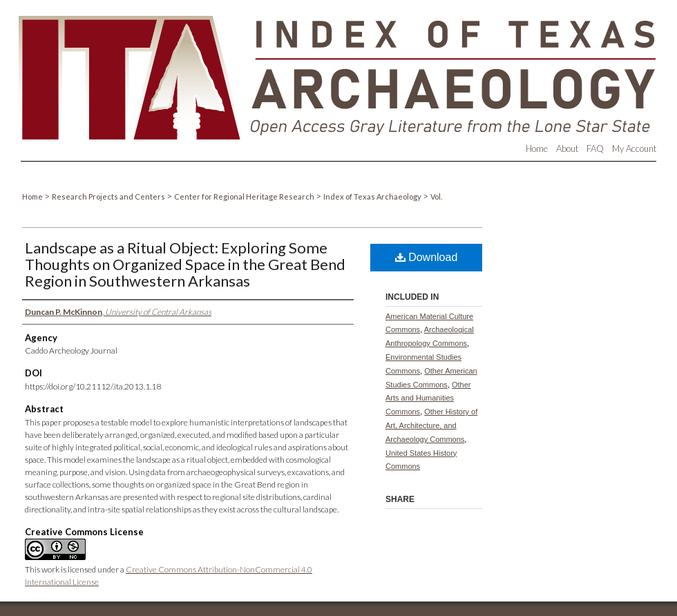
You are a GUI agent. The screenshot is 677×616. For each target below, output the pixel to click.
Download (427, 257)
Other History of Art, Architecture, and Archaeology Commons (431, 425)
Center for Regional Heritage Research (245, 196)
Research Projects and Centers (109, 196)
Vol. (436, 196)
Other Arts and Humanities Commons (428, 398)
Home (33, 196)
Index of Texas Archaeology (373, 196)
